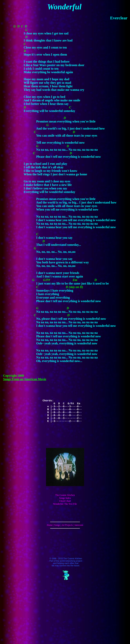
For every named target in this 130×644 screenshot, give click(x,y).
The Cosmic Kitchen (65, 495)
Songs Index (65, 498)
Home (50, 525)
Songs (57, 525)
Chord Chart (65, 501)
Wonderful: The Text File (65, 504)
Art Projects (67, 525)
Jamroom (79, 525)
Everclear (119, 18)
